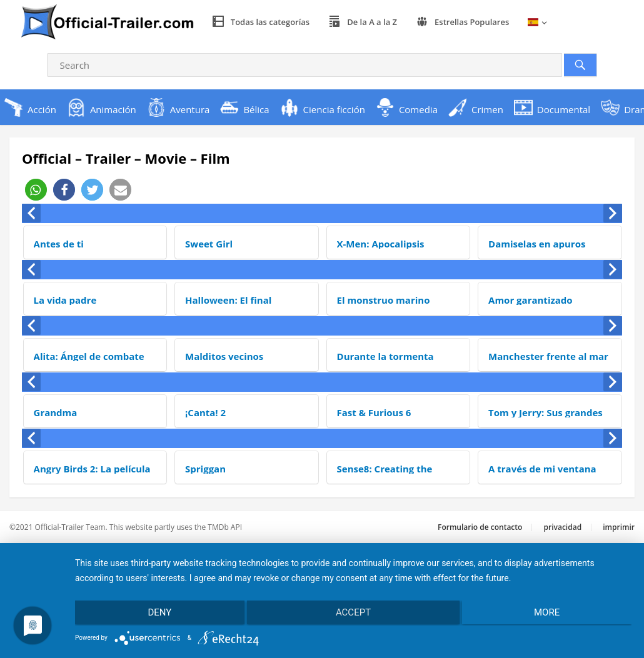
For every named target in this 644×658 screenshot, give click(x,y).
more (549, 613)
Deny (158, 613)
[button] (36, 190)
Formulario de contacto (480, 527)
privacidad (563, 527)
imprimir (619, 527)
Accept (353, 613)
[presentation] (31, 213)
